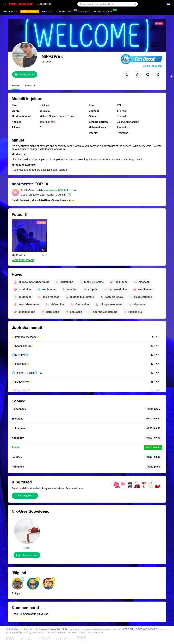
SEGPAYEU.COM (145, 629)
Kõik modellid (10, 11)
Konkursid (84, 11)
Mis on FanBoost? (152, 66)
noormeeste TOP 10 (55, 190)
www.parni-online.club (54, 629)
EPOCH (129, 629)
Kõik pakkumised (66, 11)
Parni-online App (104, 11)
